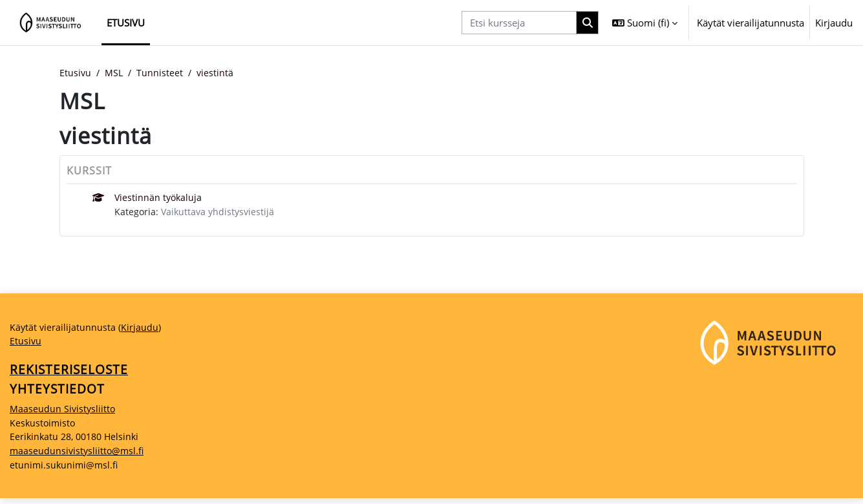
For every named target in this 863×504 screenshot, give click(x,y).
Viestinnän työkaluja (159, 198)
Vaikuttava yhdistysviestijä (220, 213)
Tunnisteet (163, 73)
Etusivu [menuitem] (126, 23)
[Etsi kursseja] (519, 23)
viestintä (219, 73)
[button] (645, 23)
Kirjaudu (834, 23)
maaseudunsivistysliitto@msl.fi (79, 456)
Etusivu (76, 73)
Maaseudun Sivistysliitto (64, 413)
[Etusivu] (51, 23)
